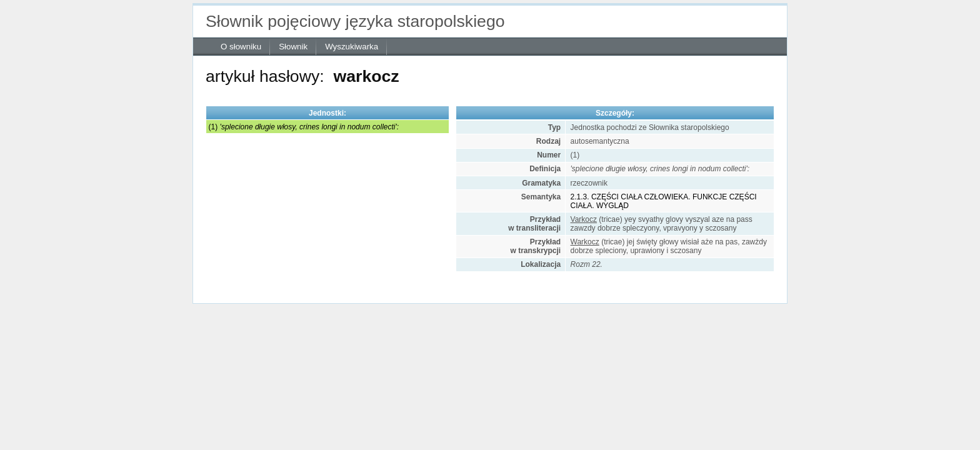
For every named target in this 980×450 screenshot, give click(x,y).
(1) (304, 127)
